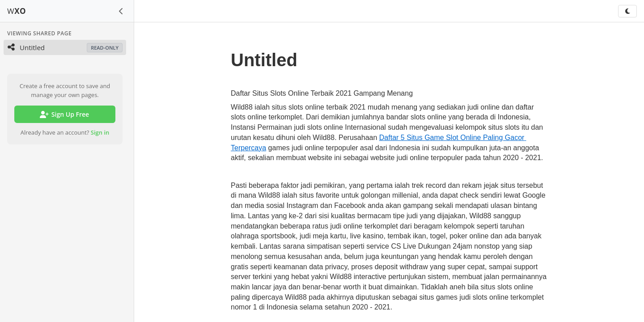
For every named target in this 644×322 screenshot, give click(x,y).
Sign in (100, 132)
